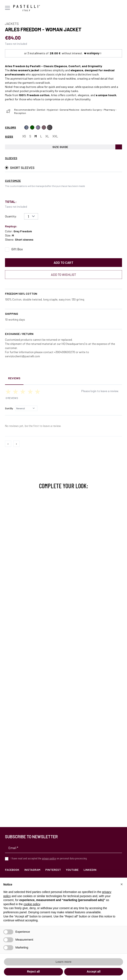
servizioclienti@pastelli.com (22, 356)
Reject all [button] (33, 972)
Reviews (14, 378)
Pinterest (53, 870)
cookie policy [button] (32, 904)
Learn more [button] (63, 962)
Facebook (12, 870)
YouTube (72, 870)
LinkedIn (90, 870)
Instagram (32, 870)
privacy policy (49, 858)
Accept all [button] (94, 972)
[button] (122, 884)
